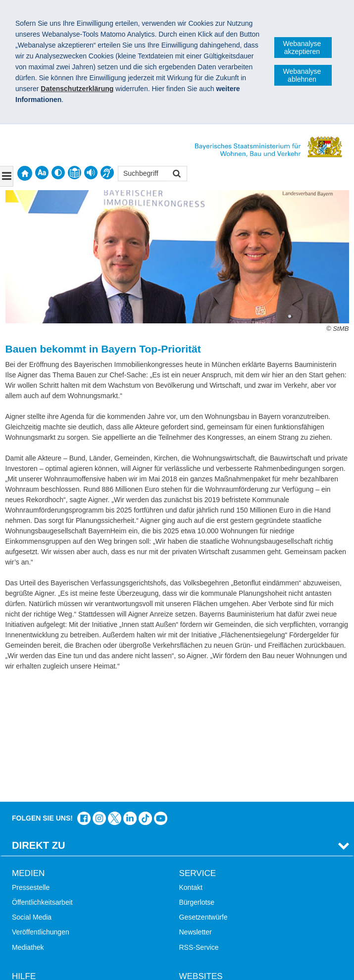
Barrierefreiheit (35, 915)
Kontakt (191, 768)
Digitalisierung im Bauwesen (223, 885)
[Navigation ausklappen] (7, 176)
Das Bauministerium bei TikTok (145, 698)
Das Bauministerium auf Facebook (84, 698)
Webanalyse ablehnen (302, 75)
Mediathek (28, 827)
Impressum (34, 968)
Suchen (176, 175)
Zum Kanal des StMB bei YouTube (161, 698)
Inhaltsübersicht (36, 900)
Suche (22, 871)
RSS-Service (199, 827)
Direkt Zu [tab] (39, 725)
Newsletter (196, 812)
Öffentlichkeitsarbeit (42, 782)
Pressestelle (31, 768)
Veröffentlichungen (41, 812)
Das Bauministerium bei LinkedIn (130, 698)
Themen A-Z (31, 885)
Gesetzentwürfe (203, 797)
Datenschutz (87, 968)
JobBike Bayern (203, 915)
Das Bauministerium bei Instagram (99, 698)
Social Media (32, 797)
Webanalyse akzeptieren (302, 48)
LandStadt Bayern (207, 871)
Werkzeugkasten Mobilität (219, 930)
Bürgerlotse (197, 782)
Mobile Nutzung (36, 930)
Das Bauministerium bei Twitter (115, 698)
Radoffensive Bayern (211, 900)
